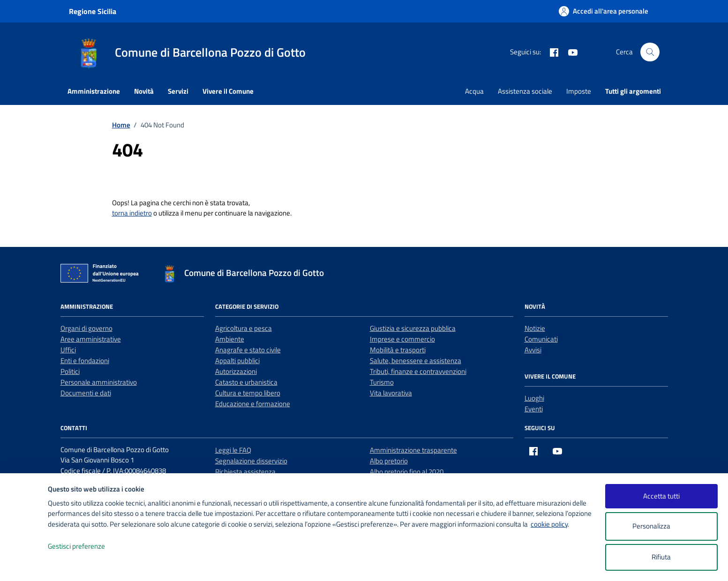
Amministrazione (94, 91)
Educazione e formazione (253, 404)
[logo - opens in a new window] (24, 564)
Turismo (382, 382)
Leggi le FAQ (233, 450)
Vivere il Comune (228, 91)
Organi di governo (86, 328)
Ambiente (230, 339)
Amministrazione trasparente (413, 450)
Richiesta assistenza (245, 472)
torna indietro (132, 213)
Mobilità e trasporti (398, 350)
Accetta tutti (661, 496)
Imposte (579, 91)
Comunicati (541, 339)
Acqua (474, 91)
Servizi (178, 91)
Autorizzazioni (236, 371)
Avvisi (533, 350)
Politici (70, 371)
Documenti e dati (86, 393)
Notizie (535, 328)
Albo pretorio (389, 461)
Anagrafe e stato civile (248, 350)
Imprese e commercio (402, 339)
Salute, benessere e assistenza (416, 361)
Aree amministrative (91, 339)
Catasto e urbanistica (246, 382)
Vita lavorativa (391, 393)
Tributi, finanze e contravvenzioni (418, 371)
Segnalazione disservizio (251, 461)
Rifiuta (661, 557)
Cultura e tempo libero (248, 393)
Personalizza (661, 526)
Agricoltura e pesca (244, 328)
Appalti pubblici (237, 361)
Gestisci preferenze (86, 547)
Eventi (534, 409)
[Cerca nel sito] (650, 52)
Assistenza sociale (525, 91)
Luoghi (534, 398)
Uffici (68, 350)
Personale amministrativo (99, 382)
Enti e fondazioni (85, 361)
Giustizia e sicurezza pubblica (413, 328)
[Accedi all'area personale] (604, 11)
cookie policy (549, 524)
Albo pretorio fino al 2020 (407, 472)
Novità (144, 91)
